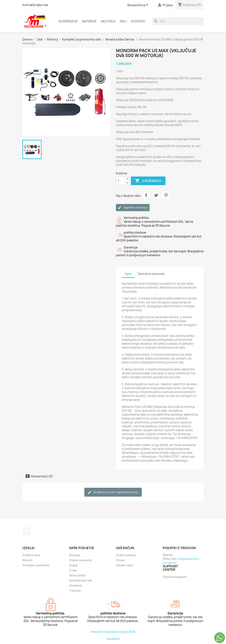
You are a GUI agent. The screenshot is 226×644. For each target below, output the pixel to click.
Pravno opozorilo (80, 560)
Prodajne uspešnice (36, 565)
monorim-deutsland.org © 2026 (113, 632)
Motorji (108, 21)
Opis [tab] (128, 274)
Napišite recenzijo (133, 208)
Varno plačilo (78, 575)
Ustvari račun (125, 565)
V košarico (148, 181)
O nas (73, 570)
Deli (123, 21)
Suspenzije (68, 21)
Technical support (175, 577)
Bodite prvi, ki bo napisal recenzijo (113, 492)
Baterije (89, 21)
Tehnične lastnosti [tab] (151, 274)
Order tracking (126, 555)
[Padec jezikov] (138, 5)
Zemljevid (75, 585)
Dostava (75, 555)
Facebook (27, 531)
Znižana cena (31, 555)
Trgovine (75, 591)
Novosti (27, 560)
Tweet (156, 195)
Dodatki (138, 21)
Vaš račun (125, 548)
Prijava (120, 560)
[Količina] (121, 181)
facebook (113, 639)
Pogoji (73, 565)
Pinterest (166, 195)
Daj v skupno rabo (146, 195)
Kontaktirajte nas (35, 5)
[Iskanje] (178, 21)
